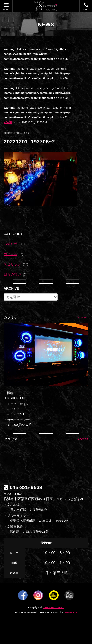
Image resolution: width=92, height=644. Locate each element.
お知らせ (11, 244)
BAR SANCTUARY (53, 607)
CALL (86, 6)
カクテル (11, 254)
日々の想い (12, 274)
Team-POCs (70, 612)
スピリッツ (12, 264)
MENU (6, 6)
